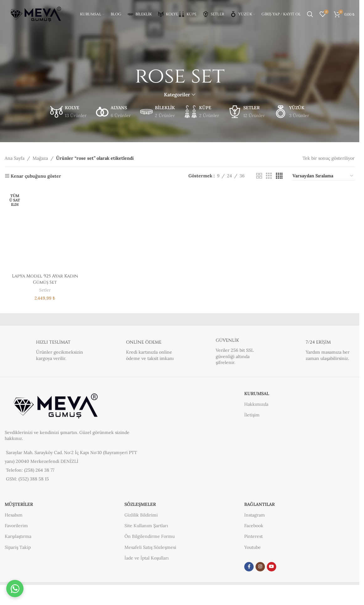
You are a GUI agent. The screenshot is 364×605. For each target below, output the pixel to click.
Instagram (255, 515)
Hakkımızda (256, 404)
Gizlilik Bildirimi (141, 515)
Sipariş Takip (18, 547)
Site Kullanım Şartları (146, 526)
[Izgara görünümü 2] (259, 176)
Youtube (253, 547)
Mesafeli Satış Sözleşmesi (150, 547)
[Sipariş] (323, 176)
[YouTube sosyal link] (272, 567)
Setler (45, 290)
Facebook (254, 526)
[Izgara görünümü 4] (279, 176)
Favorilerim (16, 526)
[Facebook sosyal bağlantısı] (249, 567)
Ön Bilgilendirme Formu (150, 536)
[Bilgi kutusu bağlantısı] (45, 351)
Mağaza (40, 158)
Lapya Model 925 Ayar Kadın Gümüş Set (45, 279)
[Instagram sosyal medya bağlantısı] (260, 567)
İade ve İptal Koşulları (147, 558)
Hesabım (14, 515)
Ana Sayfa (15, 158)
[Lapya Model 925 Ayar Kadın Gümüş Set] (45, 230)
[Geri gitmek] (127, 76)
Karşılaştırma (18, 536)
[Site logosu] (36, 14)
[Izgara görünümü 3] (269, 176)
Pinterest (253, 536)
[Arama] (310, 14)
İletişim (252, 415)
